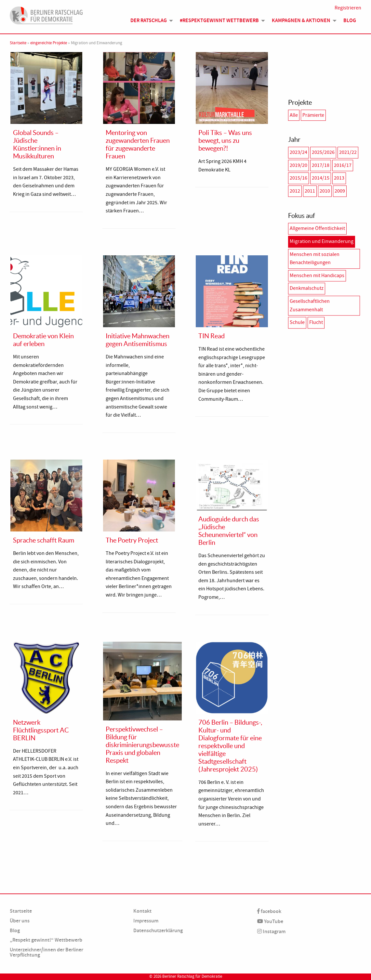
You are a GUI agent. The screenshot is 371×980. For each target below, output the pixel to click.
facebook (269, 911)
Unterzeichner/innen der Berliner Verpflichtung (46, 952)
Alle (294, 115)
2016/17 (343, 165)
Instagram (271, 931)
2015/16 (298, 178)
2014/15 (321, 178)
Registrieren (348, 10)
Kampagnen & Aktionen (301, 23)
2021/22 (348, 152)
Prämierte (313, 115)
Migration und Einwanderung (322, 241)
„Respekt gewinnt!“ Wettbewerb (46, 940)
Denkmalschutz (307, 289)
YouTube (270, 921)
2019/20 (298, 165)
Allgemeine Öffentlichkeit (317, 229)
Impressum (146, 921)
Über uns (20, 921)
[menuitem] (150, 23)
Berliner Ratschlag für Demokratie (192, 976)
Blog (350, 23)
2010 (325, 191)
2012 (295, 191)
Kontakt (142, 911)
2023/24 (298, 152)
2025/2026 (323, 152)
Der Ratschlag (149, 23)
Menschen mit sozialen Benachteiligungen (315, 259)
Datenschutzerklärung (158, 930)
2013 (339, 178)
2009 (340, 191)
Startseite (18, 43)
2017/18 (321, 165)
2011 (310, 191)
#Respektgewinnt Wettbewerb (219, 23)
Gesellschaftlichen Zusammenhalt (310, 305)
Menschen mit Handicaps (317, 275)
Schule (297, 322)
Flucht (316, 322)
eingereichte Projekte (49, 43)
